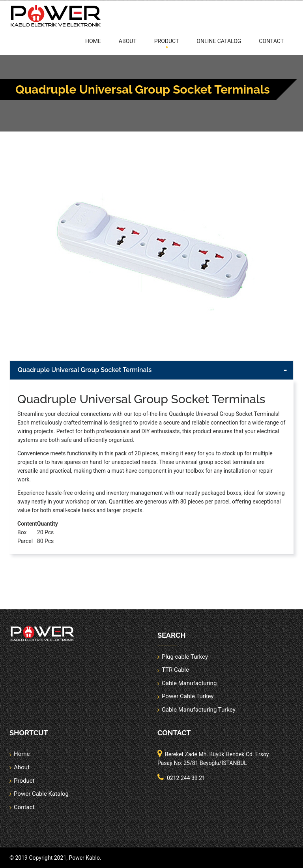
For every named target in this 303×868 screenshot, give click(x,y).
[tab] (151, 370)
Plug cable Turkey (185, 657)
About (128, 41)
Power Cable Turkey (188, 696)
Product (167, 41)
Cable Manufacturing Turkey (199, 710)
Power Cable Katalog (41, 794)
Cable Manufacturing (189, 683)
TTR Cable (175, 670)
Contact (271, 41)
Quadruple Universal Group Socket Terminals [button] (85, 370)
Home (93, 41)
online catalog (219, 41)
